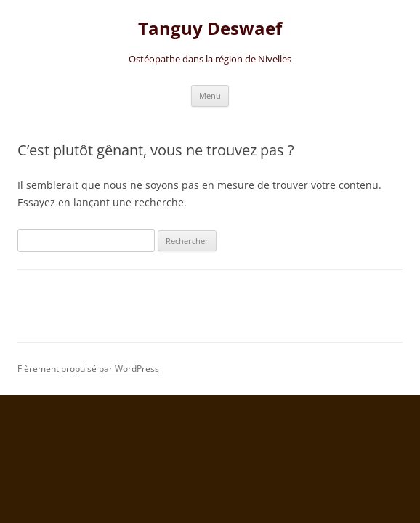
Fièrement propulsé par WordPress (88, 369)
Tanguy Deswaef (210, 29)
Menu (210, 96)
